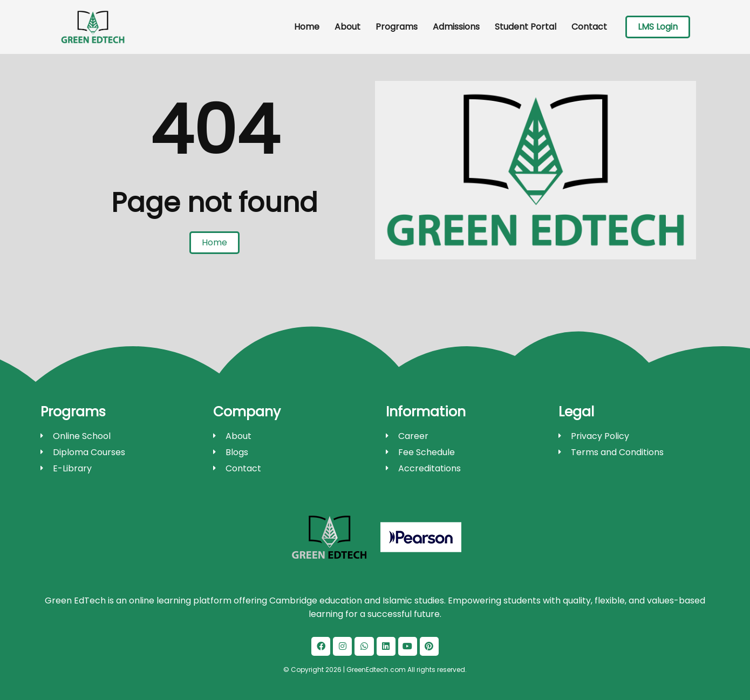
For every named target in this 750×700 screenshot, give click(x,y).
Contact (589, 27)
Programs (397, 27)
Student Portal (526, 27)
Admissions (456, 27)
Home (307, 27)
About (347, 27)
